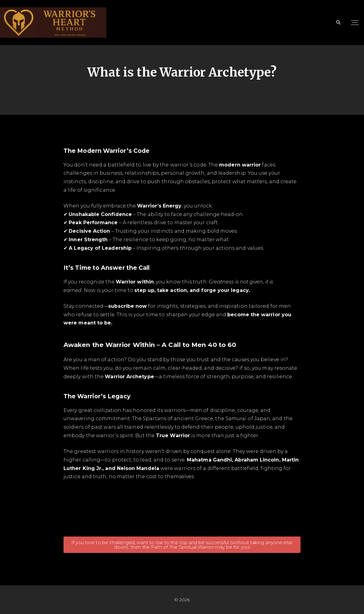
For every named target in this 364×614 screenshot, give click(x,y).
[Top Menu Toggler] (355, 22)
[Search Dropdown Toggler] (339, 23)
